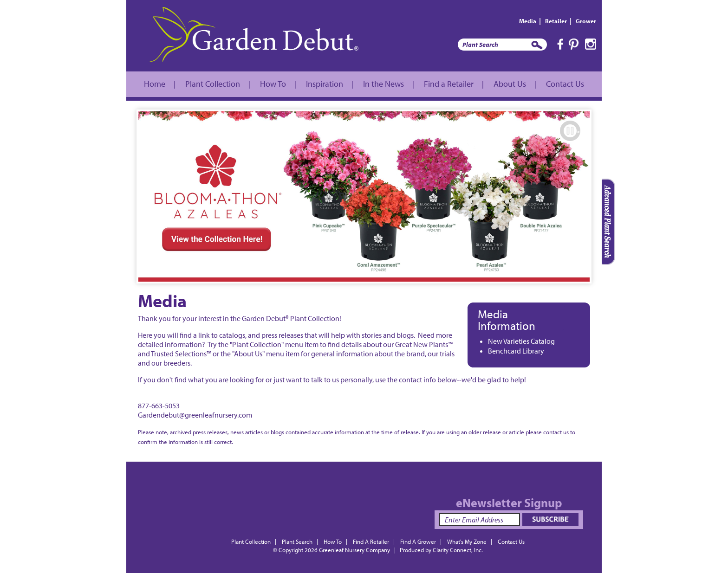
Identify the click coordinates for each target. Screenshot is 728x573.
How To (273, 84)
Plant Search (297, 541)
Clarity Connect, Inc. (458, 550)
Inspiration (325, 84)
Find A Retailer (371, 541)
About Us (510, 84)
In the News (383, 84)
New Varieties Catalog (521, 341)
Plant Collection (213, 84)
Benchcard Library (516, 351)
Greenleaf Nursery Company (354, 550)
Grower (586, 21)
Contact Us (565, 84)
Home (155, 84)
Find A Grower (418, 541)
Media (528, 21)
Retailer (556, 21)
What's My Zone (467, 541)
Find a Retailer (449, 84)
